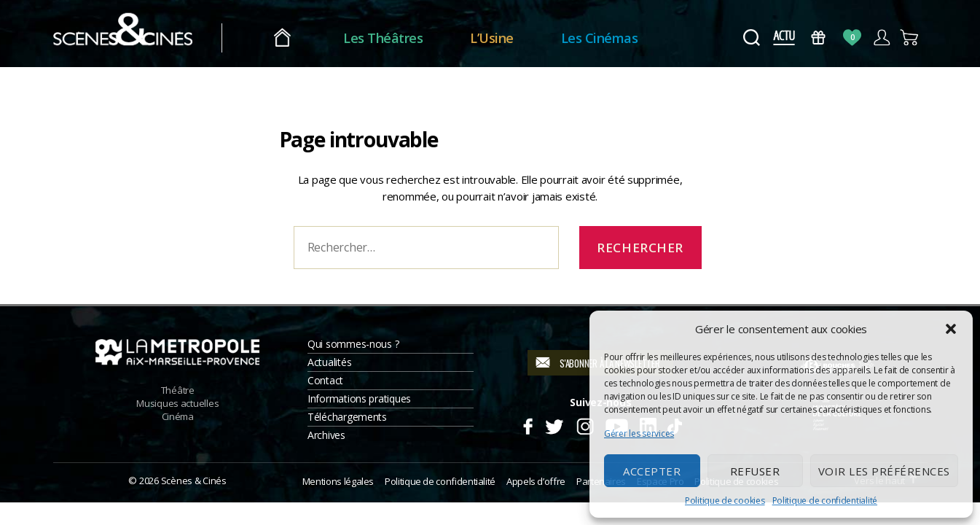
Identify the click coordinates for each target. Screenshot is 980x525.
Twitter (553, 424)
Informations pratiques (359, 398)
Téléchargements (347, 417)
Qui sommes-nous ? (353, 344)
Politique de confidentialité (825, 501)
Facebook (527, 424)
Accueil (307, 38)
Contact (325, 380)
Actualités (329, 362)
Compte (881, 38)
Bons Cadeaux (818, 38)
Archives (326, 435)
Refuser (755, 471)
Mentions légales (338, 481)
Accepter (652, 471)
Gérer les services (639, 433)
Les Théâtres (408, 38)
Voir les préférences (884, 471)
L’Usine (517, 38)
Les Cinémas (624, 38)
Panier (910, 38)
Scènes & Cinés (194, 481)
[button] (951, 329)
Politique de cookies (725, 501)
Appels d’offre (536, 481)
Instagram (585, 424)
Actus (784, 38)
